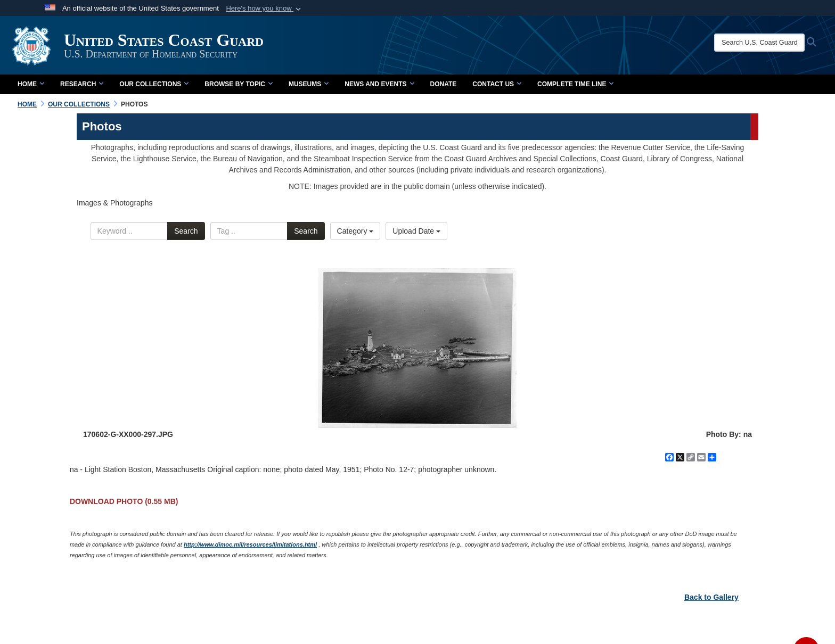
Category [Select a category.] (355, 231)
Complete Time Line (575, 84)
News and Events (379, 84)
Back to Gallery (711, 597)
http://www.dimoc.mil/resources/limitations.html (250, 544)
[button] (264, 9)
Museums (309, 84)
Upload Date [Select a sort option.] (416, 231)
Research (82, 84)
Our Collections (154, 84)
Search (186, 231)
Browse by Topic (239, 84)
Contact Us (497, 84)
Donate (444, 84)
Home (31, 84)
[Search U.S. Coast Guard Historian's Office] (759, 43)
